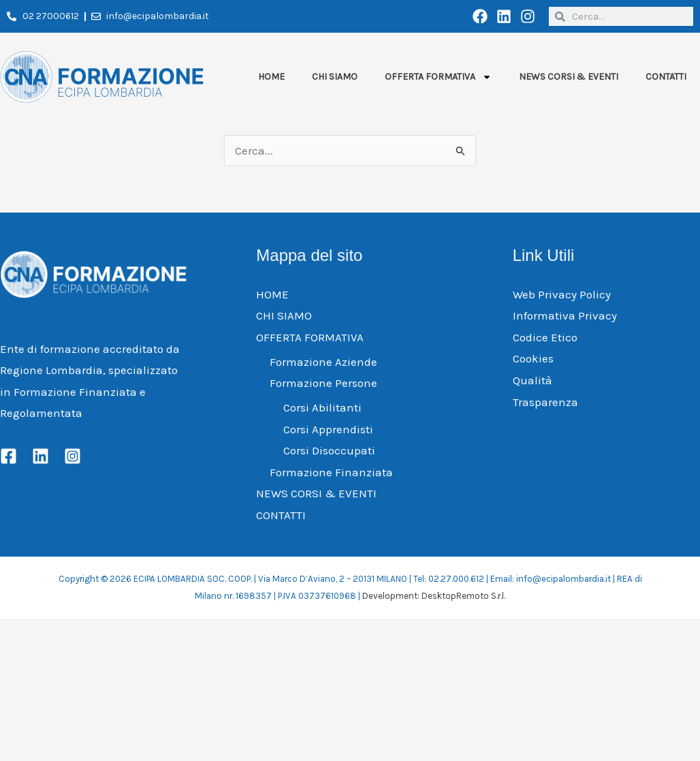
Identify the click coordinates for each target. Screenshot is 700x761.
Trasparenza (545, 402)
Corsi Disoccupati (329, 450)
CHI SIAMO (335, 77)
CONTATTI (666, 77)
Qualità (532, 380)
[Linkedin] (41, 456)
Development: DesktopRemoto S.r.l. (434, 596)
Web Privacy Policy (562, 294)
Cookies (533, 358)
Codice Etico (545, 337)
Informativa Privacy (565, 315)
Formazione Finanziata (331, 472)
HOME (271, 77)
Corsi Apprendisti (328, 429)
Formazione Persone (323, 383)
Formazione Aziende (323, 362)
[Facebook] (9, 456)
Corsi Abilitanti (322, 407)
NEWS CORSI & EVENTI (569, 77)
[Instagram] (73, 456)
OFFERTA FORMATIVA (438, 77)
